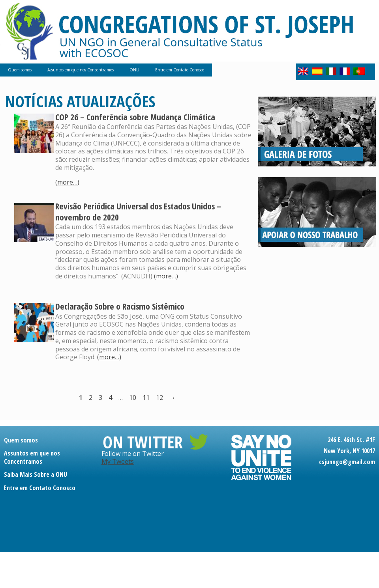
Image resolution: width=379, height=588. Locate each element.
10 (133, 398)
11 (146, 398)
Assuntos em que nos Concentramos (81, 70)
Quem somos (20, 70)
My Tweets (118, 461)
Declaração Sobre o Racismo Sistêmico (120, 306)
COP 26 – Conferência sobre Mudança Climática (135, 117)
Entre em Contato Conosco (180, 70)
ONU (134, 70)
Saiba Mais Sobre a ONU (36, 474)
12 (159, 398)
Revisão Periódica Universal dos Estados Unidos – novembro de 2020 (138, 212)
